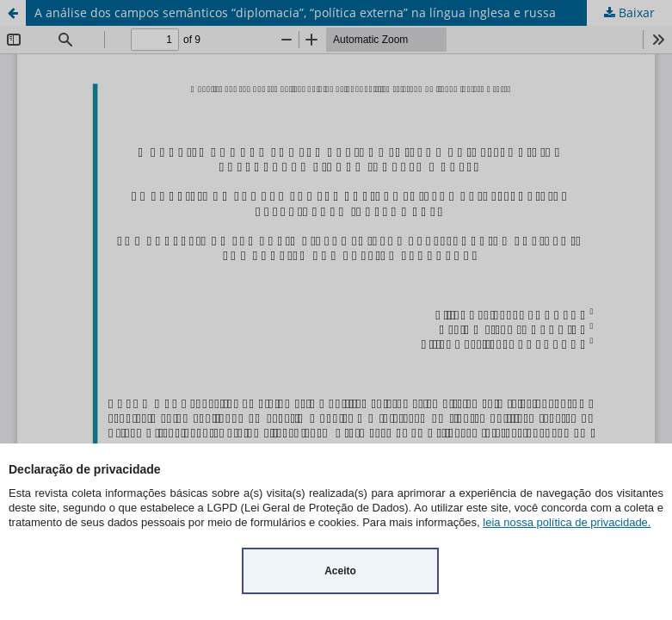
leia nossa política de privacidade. (567, 522)
